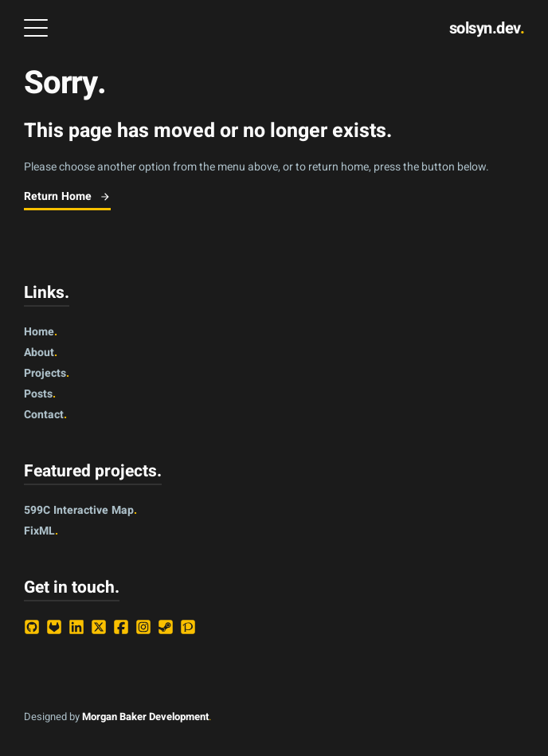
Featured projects (93, 471)
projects (47, 373)
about (41, 353)
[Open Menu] (36, 28)
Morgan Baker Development (145, 717)
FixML (41, 531)
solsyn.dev (487, 28)
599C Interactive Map (80, 510)
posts (40, 394)
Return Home (67, 196)
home (41, 332)
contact (45, 415)
